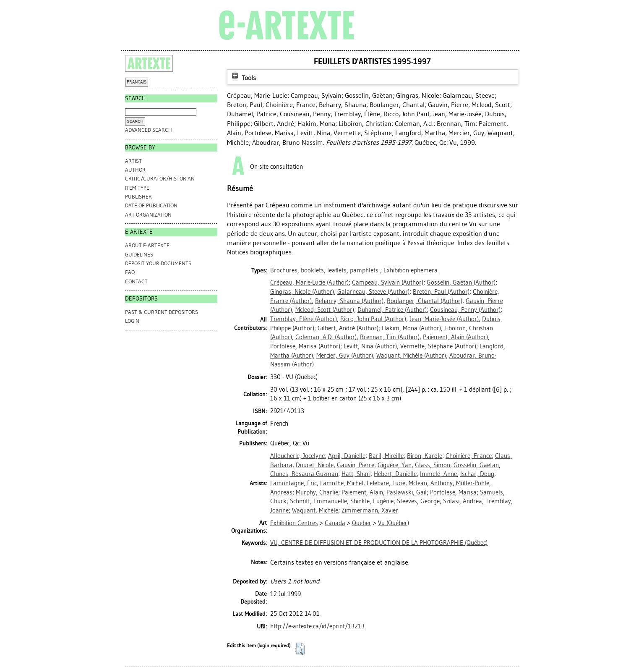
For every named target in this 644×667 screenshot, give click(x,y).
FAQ (130, 272)
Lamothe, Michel (342, 483)
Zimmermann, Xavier (370, 510)
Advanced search (149, 130)
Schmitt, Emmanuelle (318, 501)
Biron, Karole (425, 456)
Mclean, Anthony (431, 483)
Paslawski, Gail (407, 492)
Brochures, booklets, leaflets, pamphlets (324, 270)
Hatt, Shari (356, 474)
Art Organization (148, 215)
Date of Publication (151, 205)
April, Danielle (347, 456)
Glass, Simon (433, 465)
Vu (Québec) (394, 523)
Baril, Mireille (386, 456)
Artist (133, 161)
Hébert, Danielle (395, 474)
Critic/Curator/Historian (160, 179)
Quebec (362, 523)
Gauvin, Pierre (356, 465)
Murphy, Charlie (317, 492)
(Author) (309, 282)
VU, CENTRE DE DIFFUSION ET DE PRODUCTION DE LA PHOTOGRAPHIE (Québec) (379, 543)
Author (135, 170)
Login (132, 321)
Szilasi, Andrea (463, 501)
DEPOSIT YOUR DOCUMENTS (158, 263)
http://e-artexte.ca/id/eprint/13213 (317, 626)
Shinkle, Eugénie (372, 501)
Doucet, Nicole (315, 465)
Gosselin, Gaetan (476, 465)
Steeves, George (418, 501)
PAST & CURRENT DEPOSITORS (162, 312)
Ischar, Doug (477, 474)
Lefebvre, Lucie (386, 483)
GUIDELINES (139, 255)
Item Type (137, 188)
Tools (243, 78)
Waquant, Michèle (315, 510)
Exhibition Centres (294, 523)
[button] (300, 649)
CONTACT (136, 281)
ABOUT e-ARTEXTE (147, 245)
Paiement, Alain (362, 492)
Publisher (138, 197)
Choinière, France (469, 456)
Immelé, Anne (438, 474)
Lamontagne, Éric (293, 483)
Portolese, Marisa (453, 492)
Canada (335, 523)
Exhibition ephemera (411, 270)
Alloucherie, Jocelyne (297, 456)
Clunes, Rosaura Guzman (304, 474)
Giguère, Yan (395, 465)
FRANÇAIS (137, 82)
